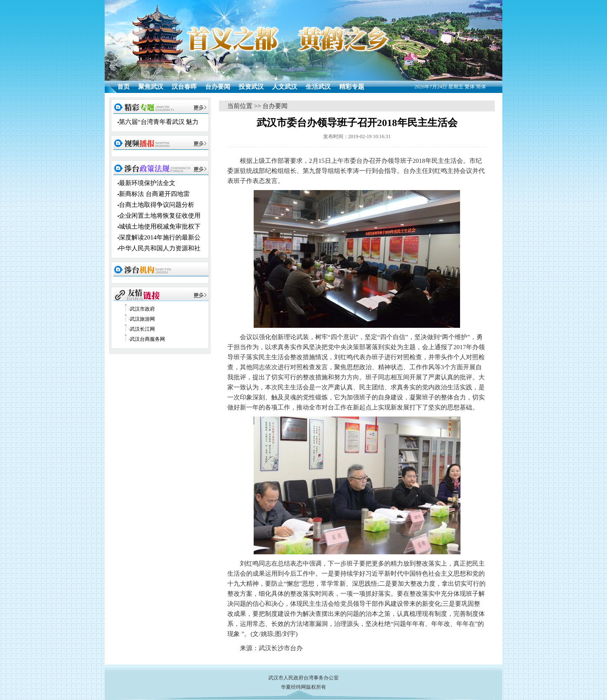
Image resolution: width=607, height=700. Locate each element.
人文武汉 (285, 87)
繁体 (470, 87)
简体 (481, 87)
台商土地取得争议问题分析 (157, 205)
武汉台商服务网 (147, 339)
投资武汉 (251, 87)
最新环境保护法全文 (147, 183)
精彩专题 (352, 87)
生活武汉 (318, 87)
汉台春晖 (184, 87)
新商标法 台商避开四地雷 (154, 194)
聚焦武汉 (151, 87)
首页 (123, 87)
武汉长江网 (142, 329)
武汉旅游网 (142, 319)
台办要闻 (218, 87)
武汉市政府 (142, 309)
